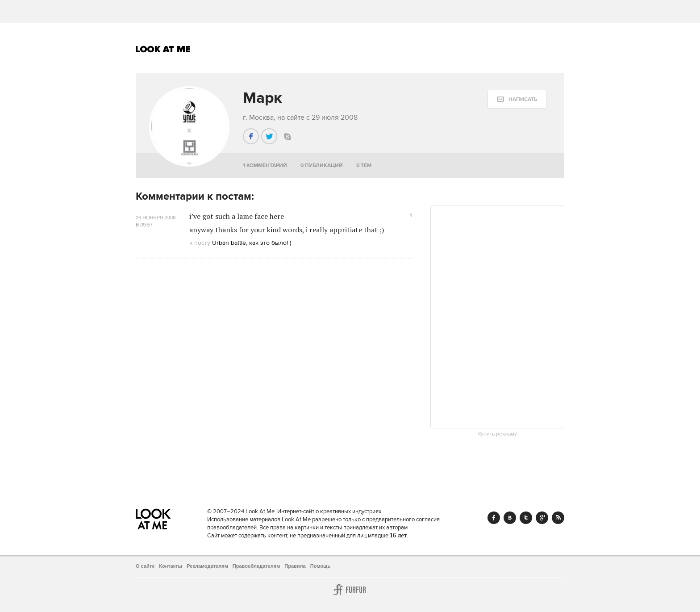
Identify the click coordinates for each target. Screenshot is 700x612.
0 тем (364, 166)
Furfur (350, 590)
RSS (558, 518)
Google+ (542, 518)
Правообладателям (256, 566)
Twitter (526, 518)
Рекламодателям (207, 566)
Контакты (171, 566)
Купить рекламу (498, 434)
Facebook (494, 518)
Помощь (320, 566)
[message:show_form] (517, 99)
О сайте (145, 566)
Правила (295, 566)
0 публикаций (322, 166)
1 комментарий (265, 166)
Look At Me (163, 49)
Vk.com (510, 518)
